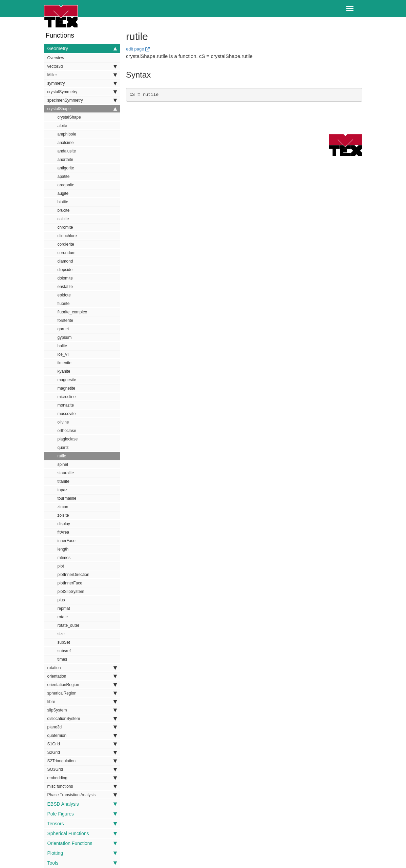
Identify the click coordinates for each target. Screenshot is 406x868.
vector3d (82, 66)
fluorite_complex (72, 312)
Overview (56, 58)
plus (61, 600)
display (64, 524)
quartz (63, 448)
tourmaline (67, 498)
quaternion (82, 736)
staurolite (66, 473)
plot (61, 566)
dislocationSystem (82, 719)
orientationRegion (82, 685)
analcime (66, 143)
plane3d (82, 727)
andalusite (67, 151)
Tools (82, 863)
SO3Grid (82, 769)
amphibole (67, 134)
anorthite (66, 160)
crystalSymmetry (82, 92)
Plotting (82, 853)
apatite (64, 177)
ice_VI (63, 354)
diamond (65, 261)
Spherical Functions (82, 833)
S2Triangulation (82, 761)
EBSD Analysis (82, 804)
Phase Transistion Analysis (82, 795)
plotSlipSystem (71, 592)
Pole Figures (82, 814)
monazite (66, 405)
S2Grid (82, 752)
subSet (64, 642)
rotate (63, 617)
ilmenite (65, 363)
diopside (65, 270)
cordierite (66, 244)
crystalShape (82, 109)
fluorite (64, 304)
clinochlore (67, 236)
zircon (63, 507)
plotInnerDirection (73, 575)
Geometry (82, 48)
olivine (63, 422)
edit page (135, 49)
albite (62, 126)
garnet (63, 329)
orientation (82, 676)
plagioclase (68, 439)
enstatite (65, 287)
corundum (67, 253)
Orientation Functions (82, 843)
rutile (62, 456)
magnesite (67, 380)
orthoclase (67, 431)
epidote (64, 295)
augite (63, 193)
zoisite (63, 515)
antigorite (66, 168)
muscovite (67, 414)
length (63, 549)
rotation (82, 668)
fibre (82, 702)
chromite (65, 227)
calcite (63, 219)
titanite (63, 481)
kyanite (64, 371)
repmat (64, 608)
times (62, 659)
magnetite (67, 388)
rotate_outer (69, 625)
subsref (64, 651)
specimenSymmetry (82, 100)
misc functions (82, 786)
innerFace (67, 541)
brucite (64, 210)
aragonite (66, 185)
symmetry (82, 83)
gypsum (65, 337)
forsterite (66, 321)
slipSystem (82, 710)
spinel (63, 464)
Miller (82, 75)
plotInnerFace (70, 583)
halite (62, 346)
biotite (63, 202)
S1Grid (82, 744)
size (61, 634)
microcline (67, 397)
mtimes (64, 558)
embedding (82, 778)
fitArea (63, 532)
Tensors (82, 824)
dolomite (65, 278)
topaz (62, 490)
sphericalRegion (82, 693)
